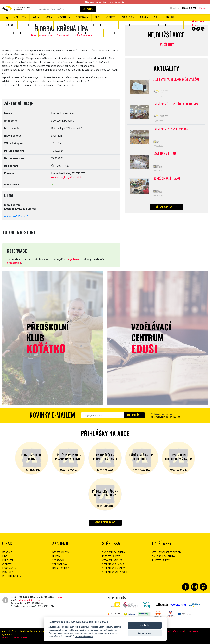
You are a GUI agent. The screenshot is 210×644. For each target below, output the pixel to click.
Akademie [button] (63, 17)
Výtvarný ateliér (112, 560)
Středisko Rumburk (114, 564)
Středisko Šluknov (113, 568)
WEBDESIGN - (15, 637)
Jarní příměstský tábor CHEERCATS (176, 104)
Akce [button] (48, 17)
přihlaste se (14, 263)
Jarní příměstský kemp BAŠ (171, 129)
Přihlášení (198, 21)
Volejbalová (59, 564)
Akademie (60, 543)
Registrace (197, 25)
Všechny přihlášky (105, 522)
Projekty (7, 572)
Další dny (166, 44)
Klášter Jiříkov (111, 556)
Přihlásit (134, 415)
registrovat (74, 259)
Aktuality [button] (19, 17)
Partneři (8, 560)
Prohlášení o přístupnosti (172, 631)
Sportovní (58, 560)
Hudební (57, 556)
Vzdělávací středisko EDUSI (168, 552)
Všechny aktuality (166, 207)
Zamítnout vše (145, 633)
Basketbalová (61, 552)
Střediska (111, 543)
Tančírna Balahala (113, 552)
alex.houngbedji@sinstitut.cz (68, 177)
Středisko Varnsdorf (115, 572)
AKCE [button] (35, 17)
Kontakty (204, 8)
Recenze (170, 17)
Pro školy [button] (127, 17)
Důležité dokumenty (15, 576)
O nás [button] (143, 17)
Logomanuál (10, 568)
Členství (7, 564)
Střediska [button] (81, 17)
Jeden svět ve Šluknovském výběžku (176, 79)
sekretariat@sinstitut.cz (29, 600)
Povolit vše (145, 625)
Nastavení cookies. (84, 636)
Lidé (5, 556)
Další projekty (61, 568)
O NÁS (7, 543)
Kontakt (10, 25)
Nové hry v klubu (165, 154)
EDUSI (97, 17)
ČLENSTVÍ (111, 17)
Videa (157, 17)
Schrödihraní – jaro (167, 179)
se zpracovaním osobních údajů (166, 417)
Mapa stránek (192, 631)
